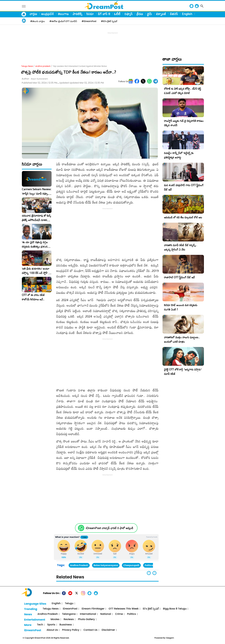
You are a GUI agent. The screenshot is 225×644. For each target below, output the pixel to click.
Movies (55, 619)
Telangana (69, 614)
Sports (51, 625)
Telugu (69, 603)
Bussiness (66, 625)
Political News (152, 565)
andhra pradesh (43, 66)
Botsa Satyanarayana (106, 565)
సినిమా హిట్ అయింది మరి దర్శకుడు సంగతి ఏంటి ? (181, 307)
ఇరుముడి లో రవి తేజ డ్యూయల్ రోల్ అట (183, 217)
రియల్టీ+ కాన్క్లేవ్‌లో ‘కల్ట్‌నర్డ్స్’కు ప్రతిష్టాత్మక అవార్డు (179, 155)
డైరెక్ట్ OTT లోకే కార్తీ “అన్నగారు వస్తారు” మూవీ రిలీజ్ (183, 372)
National (106, 614)
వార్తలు (33, 14)
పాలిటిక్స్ (77, 14)
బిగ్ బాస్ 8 (104, 14)
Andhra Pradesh (79, 565)
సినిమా (90, 14)
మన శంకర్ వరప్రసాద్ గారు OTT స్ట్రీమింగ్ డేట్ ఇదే (184, 187)
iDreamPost (70, 609)
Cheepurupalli (131, 565)
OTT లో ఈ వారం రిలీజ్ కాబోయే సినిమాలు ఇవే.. (33, 297)
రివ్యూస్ (129, 14)
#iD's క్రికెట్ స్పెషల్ (109, 21)
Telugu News (27, 66)
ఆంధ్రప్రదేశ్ (48, 14)
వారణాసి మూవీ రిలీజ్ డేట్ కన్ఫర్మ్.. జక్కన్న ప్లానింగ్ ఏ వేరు (181, 247)
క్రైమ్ (150, 14)
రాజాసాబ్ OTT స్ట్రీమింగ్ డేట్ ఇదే (179, 277)
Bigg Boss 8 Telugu (175, 609)
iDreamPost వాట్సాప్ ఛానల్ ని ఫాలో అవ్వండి (109, 528)
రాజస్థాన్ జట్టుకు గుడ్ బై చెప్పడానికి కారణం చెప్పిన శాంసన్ (184, 123)
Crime (119, 614)
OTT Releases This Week (124, 609)
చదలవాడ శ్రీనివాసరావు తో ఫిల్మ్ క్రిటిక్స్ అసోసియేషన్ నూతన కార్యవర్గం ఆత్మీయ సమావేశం (36, 218)
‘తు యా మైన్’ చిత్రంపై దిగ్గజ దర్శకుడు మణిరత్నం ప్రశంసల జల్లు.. (35, 244)
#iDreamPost (89, 21)
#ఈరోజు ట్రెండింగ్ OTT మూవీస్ (63, 21)
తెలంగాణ (63, 14)
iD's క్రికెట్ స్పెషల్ (151, 609)
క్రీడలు (140, 14)
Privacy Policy (71, 630)
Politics (131, 614)
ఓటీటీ (117, 14)
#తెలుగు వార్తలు (38, 21)
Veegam (170, 638)
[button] (154, 573)
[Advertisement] (112, 42)
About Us (52, 630)
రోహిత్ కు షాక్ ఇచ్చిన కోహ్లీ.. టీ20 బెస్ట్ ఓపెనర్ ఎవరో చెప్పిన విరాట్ (183, 91)
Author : (35, 79)
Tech (40, 625)
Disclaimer (108, 630)
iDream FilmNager (93, 609)
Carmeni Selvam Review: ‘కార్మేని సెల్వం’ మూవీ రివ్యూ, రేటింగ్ (37, 191)
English (187, 14)
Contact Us (91, 630)
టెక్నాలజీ (161, 14)
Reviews (69, 619)
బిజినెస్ (174, 14)
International (88, 614)
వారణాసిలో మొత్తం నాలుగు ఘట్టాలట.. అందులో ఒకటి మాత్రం (182, 339)
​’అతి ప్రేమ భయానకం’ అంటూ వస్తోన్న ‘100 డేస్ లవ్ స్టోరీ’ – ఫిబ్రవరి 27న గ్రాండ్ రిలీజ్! (36, 271)
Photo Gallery (86, 619)
